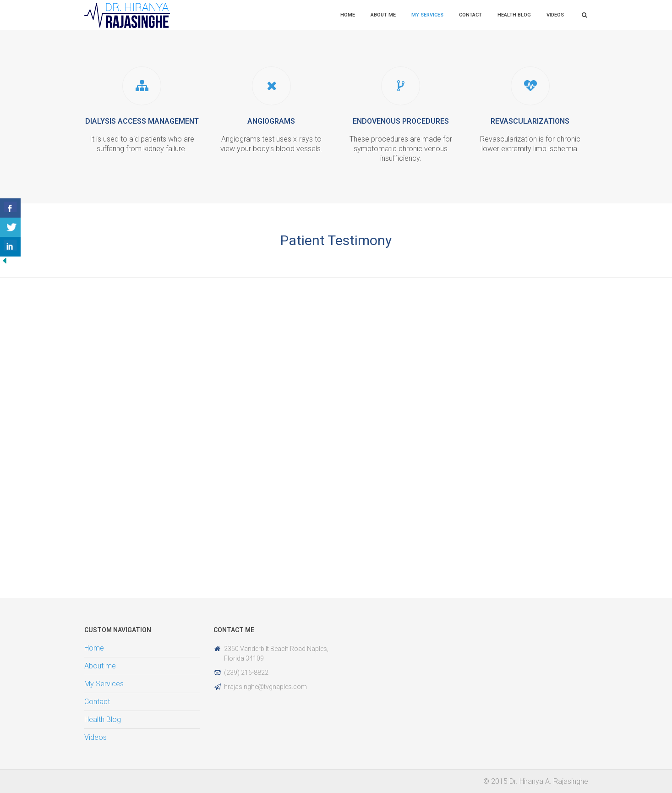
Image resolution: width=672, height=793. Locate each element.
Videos (555, 15)
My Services (427, 15)
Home (348, 15)
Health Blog (514, 15)
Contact (470, 15)
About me (383, 15)
